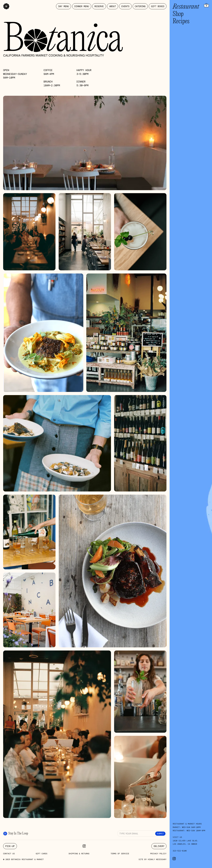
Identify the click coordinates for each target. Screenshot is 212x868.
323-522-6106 (180, 851)
